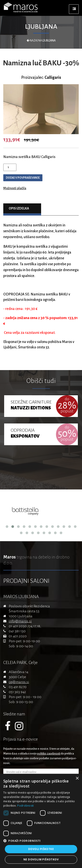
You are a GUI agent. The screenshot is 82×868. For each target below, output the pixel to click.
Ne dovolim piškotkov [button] (41, 859)
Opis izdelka (19, 208)
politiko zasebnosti (49, 754)
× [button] (77, 778)
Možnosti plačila (15, 188)
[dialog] (41, 821)
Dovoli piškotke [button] (41, 849)
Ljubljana (41, 26)
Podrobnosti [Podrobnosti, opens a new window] (25, 806)
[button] (41, 841)
